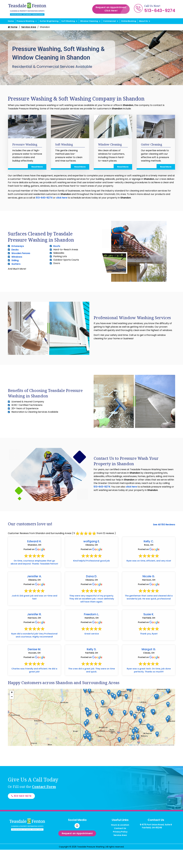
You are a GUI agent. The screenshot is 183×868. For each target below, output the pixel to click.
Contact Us (120, 846)
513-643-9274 (160, 11)
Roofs (57, 246)
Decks (15, 250)
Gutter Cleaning (152, 145)
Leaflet (130, 762)
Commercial (110, 21)
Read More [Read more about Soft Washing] (80, 167)
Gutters (16, 264)
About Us (143, 21)
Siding (15, 261)
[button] (168, 707)
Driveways (18, 246)
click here (62, 198)
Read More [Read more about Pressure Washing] (37, 167)
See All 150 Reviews (164, 525)
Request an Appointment (113, 9)
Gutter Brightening (49, 21)
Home (11, 21)
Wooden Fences (21, 254)
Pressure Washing (25, 21)
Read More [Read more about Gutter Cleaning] (166, 167)
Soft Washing (68, 21)
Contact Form (44, 803)
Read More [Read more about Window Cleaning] (123, 167)
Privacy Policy (120, 849)
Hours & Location (120, 842)
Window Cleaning (89, 21)
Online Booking (129, 21)
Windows (17, 257)
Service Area (29, 27)
